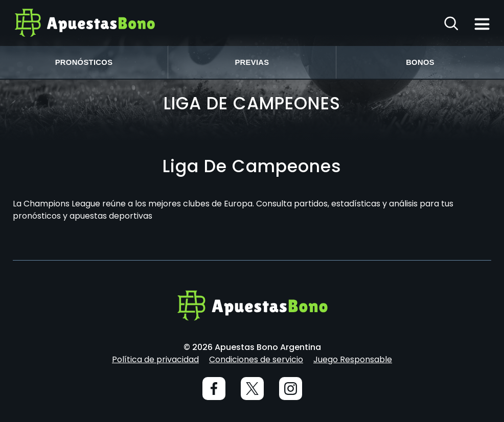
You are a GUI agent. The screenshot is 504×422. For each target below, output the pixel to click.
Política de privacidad (155, 359)
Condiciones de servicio (256, 359)
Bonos (420, 62)
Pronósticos (84, 62)
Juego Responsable (353, 359)
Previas (252, 62)
